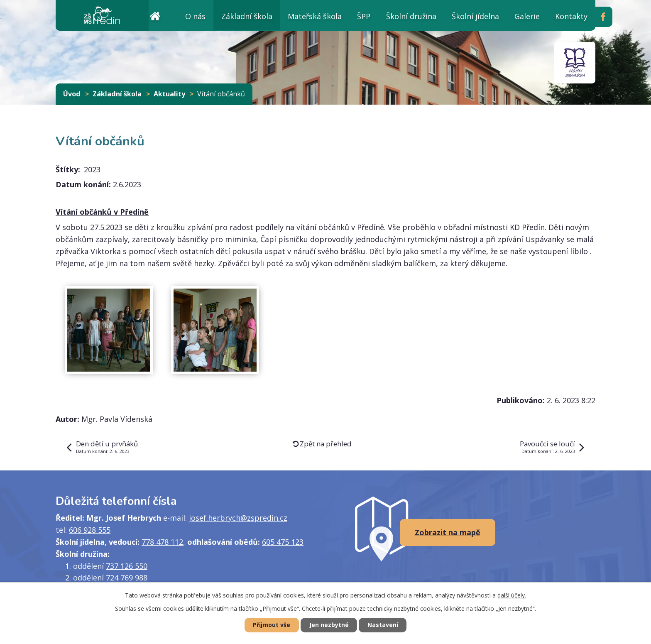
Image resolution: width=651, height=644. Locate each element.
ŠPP (364, 16)
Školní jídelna (475, 16)
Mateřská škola (315, 16)
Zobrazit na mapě (448, 532)
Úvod (155, 15)
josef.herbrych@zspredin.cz (238, 518)
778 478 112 (162, 542)
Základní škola (247, 16)
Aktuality (169, 94)
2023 (92, 169)
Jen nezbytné (329, 625)
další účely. (512, 595)
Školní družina (411, 16)
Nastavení (383, 625)
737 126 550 (127, 566)
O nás (195, 16)
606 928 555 (90, 530)
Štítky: (68, 169)
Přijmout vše (272, 625)
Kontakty (571, 16)
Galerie (527, 16)
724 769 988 (127, 578)
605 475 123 (283, 542)
